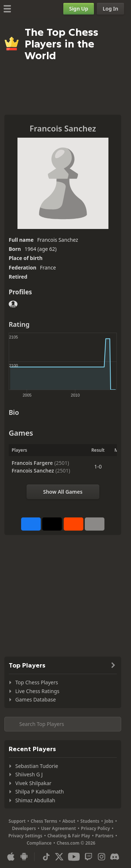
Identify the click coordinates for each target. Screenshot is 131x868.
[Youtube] (74, 857)
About (69, 821)
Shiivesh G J (29, 774)
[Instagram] (102, 857)
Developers (24, 828)
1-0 (98, 466)
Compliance (39, 843)
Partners (104, 836)
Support (17, 821)
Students (90, 821)
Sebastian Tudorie (37, 766)
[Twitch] (88, 857)
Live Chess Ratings (37, 691)
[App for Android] (24, 857)
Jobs (109, 821)
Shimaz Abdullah (35, 800)
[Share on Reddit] (74, 524)
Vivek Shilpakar (33, 783)
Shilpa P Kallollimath (39, 791)
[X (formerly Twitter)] (59, 857)
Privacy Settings (25, 836)
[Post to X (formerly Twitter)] (52, 524)
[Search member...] (63, 724)
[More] (95, 524)
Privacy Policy (96, 828)
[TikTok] (46, 857)
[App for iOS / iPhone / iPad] (11, 857)
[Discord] (115, 857)
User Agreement (59, 828)
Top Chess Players (37, 682)
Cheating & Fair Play (69, 836)
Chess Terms (44, 821)
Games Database (35, 699)
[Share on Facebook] (31, 524)
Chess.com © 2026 (76, 843)
